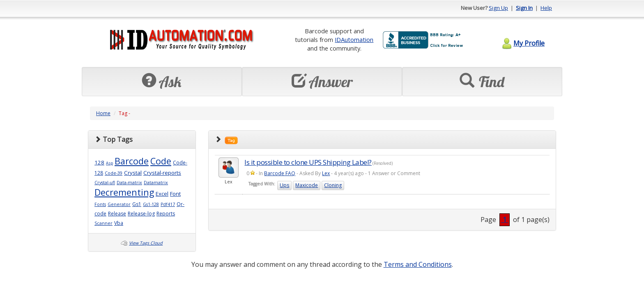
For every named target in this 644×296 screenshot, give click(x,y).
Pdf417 (168, 204)
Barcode (132, 161)
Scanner (103, 223)
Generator (119, 204)
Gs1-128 (151, 204)
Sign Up (498, 8)
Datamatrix (156, 183)
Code (161, 161)
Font (175, 194)
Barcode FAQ (280, 173)
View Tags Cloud (146, 243)
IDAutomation (354, 39)
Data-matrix (129, 183)
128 (99, 162)
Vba (119, 223)
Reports (166, 214)
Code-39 (114, 173)
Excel (162, 194)
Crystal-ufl (105, 183)
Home (103, 113)
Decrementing (124, 192)
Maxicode (307, 185)
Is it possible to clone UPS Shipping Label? (308, 162)
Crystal (133, 173)
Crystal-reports (162, 173)
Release (117, 214)
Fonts (100, 204)
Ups (284, 185)
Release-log (141, 214)
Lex (326, 173)
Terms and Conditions (418, 264)
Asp (109, 163)
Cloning (333, 185)
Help (546, 8)
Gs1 (137, 204)
